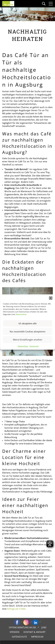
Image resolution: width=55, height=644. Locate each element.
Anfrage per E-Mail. (17, 609)
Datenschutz (23, 346)
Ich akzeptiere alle (27, 323)
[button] (51, 298)
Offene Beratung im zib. (23, 627)
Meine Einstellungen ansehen (28, 340)
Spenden (15, 632)
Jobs (44, 627)
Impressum (34, 346)
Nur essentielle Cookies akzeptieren (28, 331)
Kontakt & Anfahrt (34, 632)
